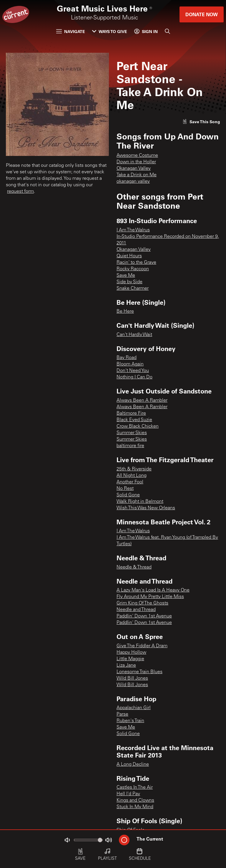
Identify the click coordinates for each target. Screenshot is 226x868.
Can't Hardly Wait (134, 335)
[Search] (167, 31)
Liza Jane (126, 666)
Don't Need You (133, 371)
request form (20, 192)
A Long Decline (133, 765)
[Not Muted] (67, 840)
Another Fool (130, 482)
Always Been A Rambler (142, 401)
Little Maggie (130, 659)
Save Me (126, 276)
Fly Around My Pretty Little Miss (150, 597)
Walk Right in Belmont (140, 502)
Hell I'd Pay (128, 794)
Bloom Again (130, 364)
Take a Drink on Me (137, 175)
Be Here (125, 312)
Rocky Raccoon (133, 269)
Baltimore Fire (131, 414)
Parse (122, 714)
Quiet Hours (129, 256)
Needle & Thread (134, 567)
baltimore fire (130, 446)
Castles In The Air (135, 788)
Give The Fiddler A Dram (142, 646)
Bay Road (127, 358)
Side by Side (129, 282)
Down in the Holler (136, 162)
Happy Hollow (131, 653)
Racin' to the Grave (136, 263)
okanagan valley (133, 182)
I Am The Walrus (133, 230)
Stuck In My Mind (135, 807)
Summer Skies (132, 433)
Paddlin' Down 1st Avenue (144, 616)
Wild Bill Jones (132, 678)
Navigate (71, 31)
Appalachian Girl (134, 708)
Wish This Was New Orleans (146, 508)
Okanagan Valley (134, 169)
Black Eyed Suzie (134, 420)
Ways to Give (110, 31)
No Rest (125, 489)
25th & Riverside (134, 469)
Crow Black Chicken (138, 426)
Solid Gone (128, 495)
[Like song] (201, 122)
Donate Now (202, 14)
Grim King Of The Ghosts (142, 603)
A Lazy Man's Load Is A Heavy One (153, 590)
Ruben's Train (130, 721)
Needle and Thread (136, 610)
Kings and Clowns (135, 801)
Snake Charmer (133, 289)
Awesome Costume (137, 156)
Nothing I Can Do (134, 377)
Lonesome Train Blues (139, 672)
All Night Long (132, 476)
